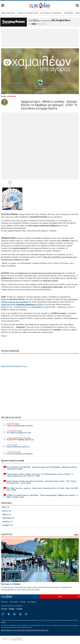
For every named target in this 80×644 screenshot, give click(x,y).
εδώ (34, 24)
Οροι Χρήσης (32, 602)
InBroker (3, 622)
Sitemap (23, 602)
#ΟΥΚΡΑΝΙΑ (68, 13)
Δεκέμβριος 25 (8, 525)
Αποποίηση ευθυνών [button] (40, 92)
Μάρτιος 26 (6, 514)
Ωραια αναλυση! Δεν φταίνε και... (16, 446)
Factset (19, 609)
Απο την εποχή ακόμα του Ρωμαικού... (17, 453)
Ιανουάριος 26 (7, 522)
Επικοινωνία (14, 602)
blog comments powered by (14, 366)
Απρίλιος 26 (7, 511)
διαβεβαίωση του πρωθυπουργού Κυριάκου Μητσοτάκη (40, 273)
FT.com (4, 609)
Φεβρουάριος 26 (8, 518)
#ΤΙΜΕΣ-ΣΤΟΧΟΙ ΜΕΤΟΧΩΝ (28, 13)
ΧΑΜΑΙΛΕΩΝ (11, 96)
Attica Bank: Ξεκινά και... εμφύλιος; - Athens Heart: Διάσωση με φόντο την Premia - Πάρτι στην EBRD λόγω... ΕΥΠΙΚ (40, 489)
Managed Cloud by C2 (17, 640)
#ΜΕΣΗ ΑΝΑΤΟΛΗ (8, 13)
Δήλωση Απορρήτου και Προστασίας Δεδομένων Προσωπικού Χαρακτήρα (25, 630)
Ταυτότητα (4, 602)
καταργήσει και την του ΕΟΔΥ (22, 304)
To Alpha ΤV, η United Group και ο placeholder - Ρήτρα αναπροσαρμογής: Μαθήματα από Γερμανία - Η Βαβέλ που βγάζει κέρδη (39, 496)
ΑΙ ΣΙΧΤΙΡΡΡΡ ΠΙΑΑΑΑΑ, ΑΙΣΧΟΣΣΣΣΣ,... (18, 439)
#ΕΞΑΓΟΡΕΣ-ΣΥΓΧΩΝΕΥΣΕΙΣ (51, 13)
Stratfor (12, 609)
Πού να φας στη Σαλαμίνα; (11, 584)
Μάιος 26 (6, 507)
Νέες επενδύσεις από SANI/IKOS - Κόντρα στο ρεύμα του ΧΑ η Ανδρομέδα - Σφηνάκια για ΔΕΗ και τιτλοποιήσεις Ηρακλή (39, 468)
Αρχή (60, 596)
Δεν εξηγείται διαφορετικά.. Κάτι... (17, 432)
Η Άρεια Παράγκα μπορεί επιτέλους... (18, 425)
